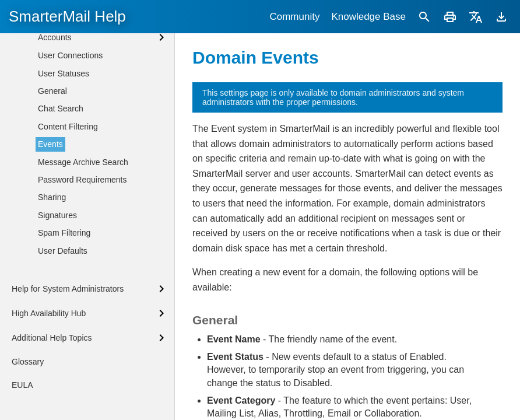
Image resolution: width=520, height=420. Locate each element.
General (52, 173)
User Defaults (63, 333)
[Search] (424, 17)
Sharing (52, 279)
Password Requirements (82, 262)
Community (294, 17)
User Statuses (64, 156)
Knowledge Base (368, 17)
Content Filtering (68, 209)
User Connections (70, 138)
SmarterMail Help (67, 16)
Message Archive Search (83, 244)
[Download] (501, 17)
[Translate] (476, 17)
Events (50, 226)
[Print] (450, 17)
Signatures (57, 297)
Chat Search (61, 191)
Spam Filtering (64, 315)
